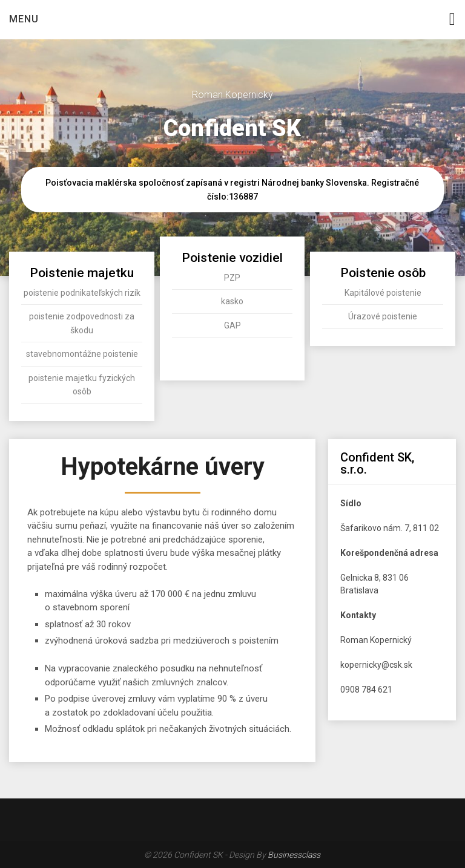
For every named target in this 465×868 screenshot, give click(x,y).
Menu (24, 19)
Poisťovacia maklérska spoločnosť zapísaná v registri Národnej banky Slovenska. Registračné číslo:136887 (232, 190)
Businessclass (294, 855)
